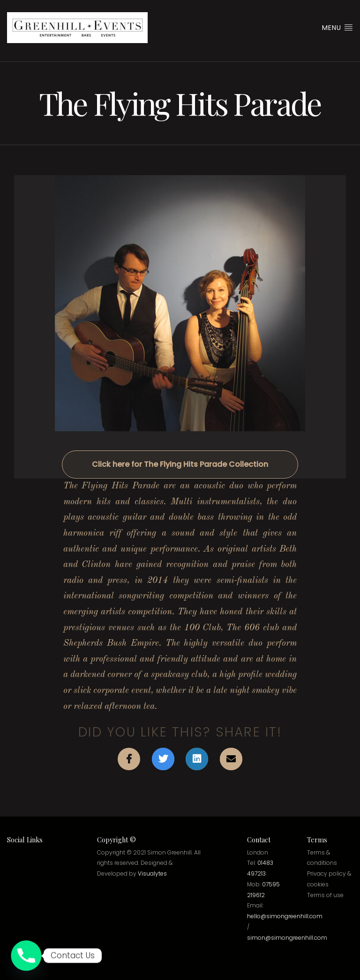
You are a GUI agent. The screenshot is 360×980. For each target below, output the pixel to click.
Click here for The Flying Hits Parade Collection (180, 464)
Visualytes (152, 873)
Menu (337, 28)
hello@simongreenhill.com (285, 916)
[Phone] (26, 956)
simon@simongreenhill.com (287, 938)
